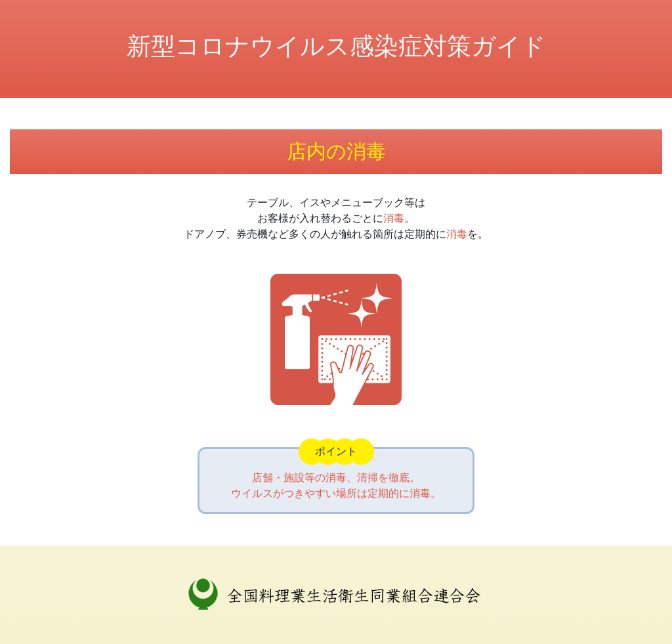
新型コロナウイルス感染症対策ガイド (336, 46)
